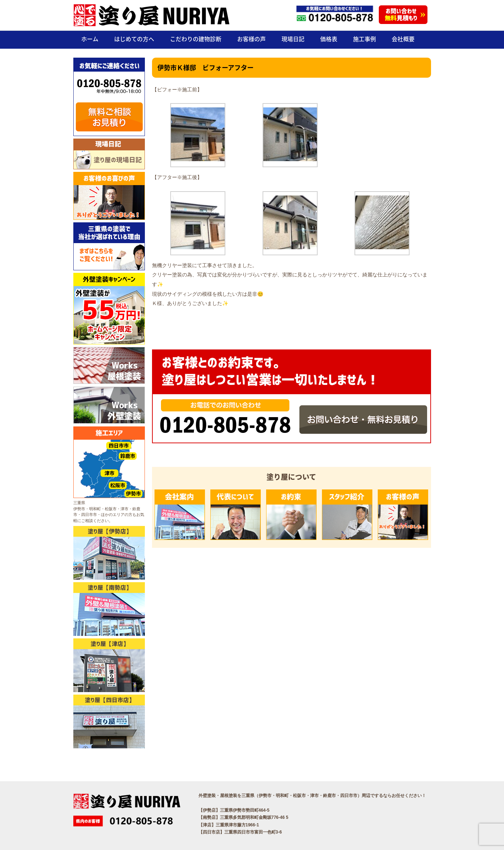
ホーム (90, 39)
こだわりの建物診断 (196, 39)
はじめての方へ (134, 39)
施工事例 (364, 39)
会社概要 (403, 39)
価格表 (329, 39)
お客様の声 (251, 39)
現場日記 (293, 39)
